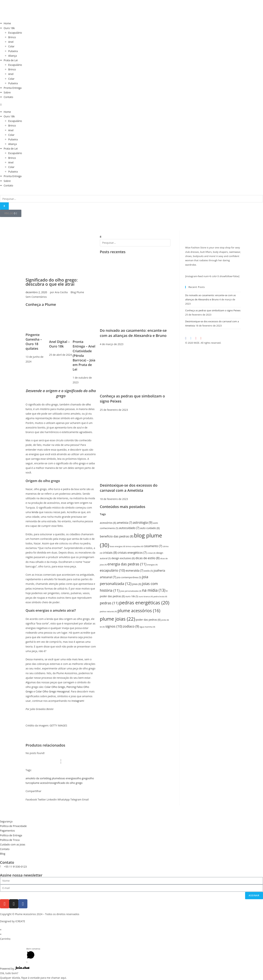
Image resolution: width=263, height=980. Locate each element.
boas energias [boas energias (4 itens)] (117, 546)
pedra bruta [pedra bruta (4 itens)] (160, 596)
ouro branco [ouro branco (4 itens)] (146, 596)
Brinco (12, 37)
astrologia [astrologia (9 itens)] (143, 522)
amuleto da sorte (36, 778)
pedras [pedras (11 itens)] (109, 603)
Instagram (77, 701)
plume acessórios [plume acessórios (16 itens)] (139, 611)
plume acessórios (42, 783)
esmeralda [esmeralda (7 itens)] (135, 571)
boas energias (68, 778)
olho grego (82, 778)
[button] (131, 104)
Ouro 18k (9, 28)
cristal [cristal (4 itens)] (151, 553)
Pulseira (13, 51)
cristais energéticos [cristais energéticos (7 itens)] (132, 553)
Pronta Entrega (13, 88)
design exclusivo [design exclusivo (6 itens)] (123, 558)
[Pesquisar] (4, 206)
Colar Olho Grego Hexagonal (53, 691)
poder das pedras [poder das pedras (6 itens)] (148, 620)
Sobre (7, 92)
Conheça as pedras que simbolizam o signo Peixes (213, 310)
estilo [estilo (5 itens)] (149, 571)
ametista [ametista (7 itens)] (125, 523)
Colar (11, 46)
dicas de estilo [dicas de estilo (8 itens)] (147, 558)
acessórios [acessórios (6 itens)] (108, 523)
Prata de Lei (11, 60)
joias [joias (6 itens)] (137, 584)
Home (7, 23)
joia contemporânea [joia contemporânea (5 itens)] (129, 577)
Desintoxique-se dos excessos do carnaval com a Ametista (129, 488)
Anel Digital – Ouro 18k (59, 344)
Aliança (13, 56)
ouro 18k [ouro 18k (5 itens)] (132, 596)
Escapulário (15, 33)
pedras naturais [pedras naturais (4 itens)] (108, 611)
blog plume (53, 778)
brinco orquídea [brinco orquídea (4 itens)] (134, 546)
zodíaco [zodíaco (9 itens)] (131, 626)
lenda (35, 512)
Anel (11, 42)
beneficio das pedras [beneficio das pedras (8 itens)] (117, 536)
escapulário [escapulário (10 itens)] (113, 570)
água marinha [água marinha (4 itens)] (147, 627)
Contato (8, 97)
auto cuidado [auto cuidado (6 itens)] (150, 528)
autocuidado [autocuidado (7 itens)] (129, 528)
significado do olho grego (68, 783)
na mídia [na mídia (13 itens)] (154, 590)
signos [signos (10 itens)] (114, 626)
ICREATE (20, 921)
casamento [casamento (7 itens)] (153, 546)
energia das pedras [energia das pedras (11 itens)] (127, 564)
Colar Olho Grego (55, 687)
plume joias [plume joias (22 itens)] (118, 619)
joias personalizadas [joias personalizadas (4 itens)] (131, 591)
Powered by (15, 969)
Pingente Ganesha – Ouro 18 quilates (34, 342)
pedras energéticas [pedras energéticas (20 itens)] (144, 603)
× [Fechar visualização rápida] (1, 930)
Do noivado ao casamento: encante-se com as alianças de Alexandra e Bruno (133, 333)
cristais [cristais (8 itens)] (110, 553)
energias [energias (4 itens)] (152, 565)
